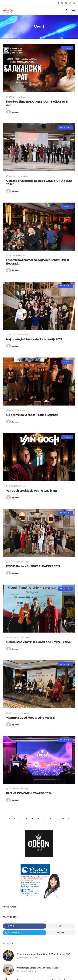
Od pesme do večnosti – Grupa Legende (32, 415)
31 (63, 819)
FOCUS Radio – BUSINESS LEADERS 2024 (33, 567)
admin (16, 112)
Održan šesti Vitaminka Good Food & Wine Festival (39, 642)
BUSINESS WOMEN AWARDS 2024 (29, 794)
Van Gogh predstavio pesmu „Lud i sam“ (32, 491)
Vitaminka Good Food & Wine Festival (30, 718)
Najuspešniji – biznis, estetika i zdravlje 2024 (34, 339)
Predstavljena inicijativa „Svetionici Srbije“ (39, 969)
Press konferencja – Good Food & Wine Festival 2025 (43, 955)
